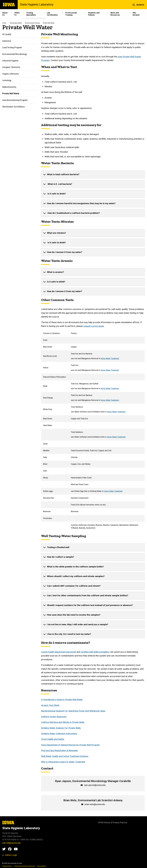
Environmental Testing (32, 23)
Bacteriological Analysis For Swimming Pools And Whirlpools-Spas (73, 711)
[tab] (93, 174)
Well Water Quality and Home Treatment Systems (65, 756)
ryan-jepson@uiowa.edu (95, 785)
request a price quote (94, 326)
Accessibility (41, 866)
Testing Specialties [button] (31, 14)
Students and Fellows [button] (94, 14)
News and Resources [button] (115, 14)
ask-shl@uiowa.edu (12, 843)
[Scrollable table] (93, 431)
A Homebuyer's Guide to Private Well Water (62, 700)
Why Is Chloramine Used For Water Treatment (63, 762)
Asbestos (7, 41)
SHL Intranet (136, 14)
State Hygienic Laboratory (37, 5)
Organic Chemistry (11, 74)
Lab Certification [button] (52, 14)
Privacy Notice (7, 866)
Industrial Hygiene (10, 61)
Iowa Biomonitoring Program (15, 100)
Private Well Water (11, 94)
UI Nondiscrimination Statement (24, 866)
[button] (138, 5)
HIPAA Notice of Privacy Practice (112, 823)
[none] (93, 174)
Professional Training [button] (71, 14)
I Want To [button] (17, 14)
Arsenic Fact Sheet (50, 705)
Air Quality (7, 34)
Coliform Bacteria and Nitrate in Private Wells (63, 722)
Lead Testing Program (12, 48)
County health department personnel (59, 652)
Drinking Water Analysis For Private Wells (61, 728)
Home (4, 23)
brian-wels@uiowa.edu (95, 804)
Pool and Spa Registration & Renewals (59, 750)
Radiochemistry (9, 87)
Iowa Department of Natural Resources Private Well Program (70, 745)
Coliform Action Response (54, 717)
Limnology (7, 80)
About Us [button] (5, 14)
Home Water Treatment (110, 358)
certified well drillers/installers (95, 652)
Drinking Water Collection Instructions (59, 734)
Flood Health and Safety (53, 739)
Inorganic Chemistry (11, 67)
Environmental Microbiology (15, 54)
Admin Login (11, 855)
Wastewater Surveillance (13, 107)
